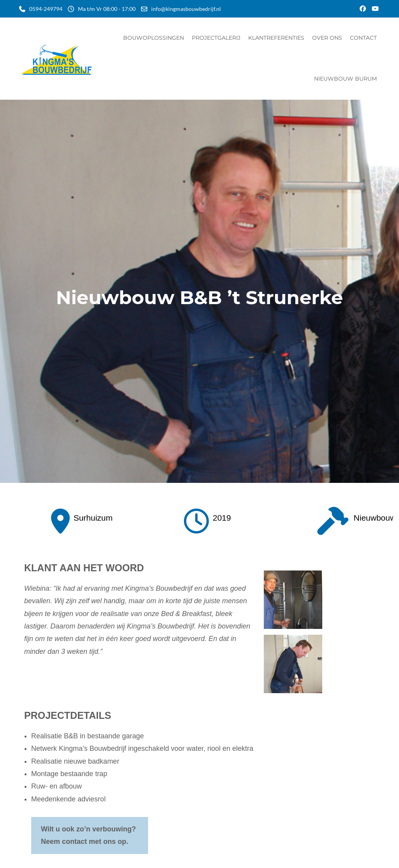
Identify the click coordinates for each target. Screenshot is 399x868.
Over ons (327, 38)
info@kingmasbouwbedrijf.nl (186, 9)
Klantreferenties (276, 38)
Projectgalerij (216, 38)
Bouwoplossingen (154, 38)
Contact (363, 38)
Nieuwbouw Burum (345, 79)
